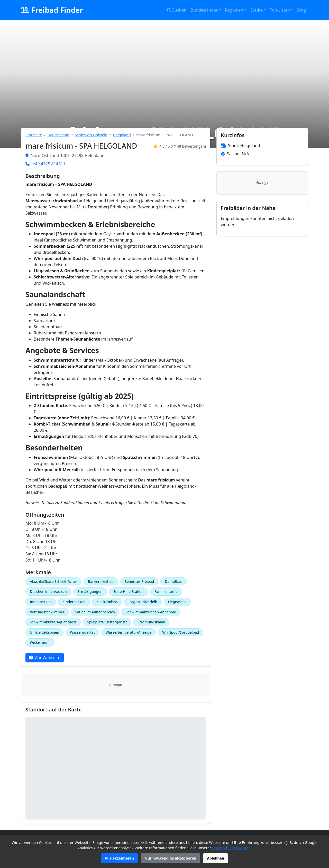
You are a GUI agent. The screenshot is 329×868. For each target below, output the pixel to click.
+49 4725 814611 (49, 164)
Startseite (34, 135)
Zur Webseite (45, 658)
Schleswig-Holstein (91, 135)
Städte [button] (257, 10)
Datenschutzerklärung (231, 848)
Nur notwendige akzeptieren (171, 858)
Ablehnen (216, 858)
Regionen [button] (234, 10)
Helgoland (122, 135)
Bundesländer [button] (204, 10)
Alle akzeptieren (119, 858)
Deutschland (58, 135)
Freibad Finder (52, 10)
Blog (301, 10)
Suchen (177, 10)
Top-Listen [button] (280, 10)
